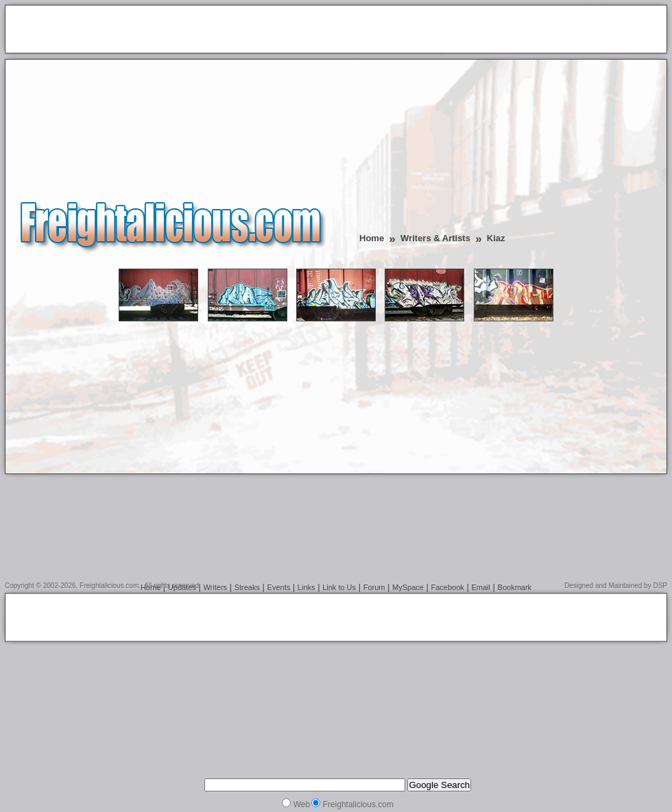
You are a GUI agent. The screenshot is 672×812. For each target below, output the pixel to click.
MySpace (408, 587)
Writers (215, 587)
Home (372, 238)
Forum (374, 587)
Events (279, 587)
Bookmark (515, 587)
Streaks (247, 587)
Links (307, 587)
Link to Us (339, 587)
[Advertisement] (171, 30)
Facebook (448, 587)
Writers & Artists (435, 238)
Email (481, 587)
